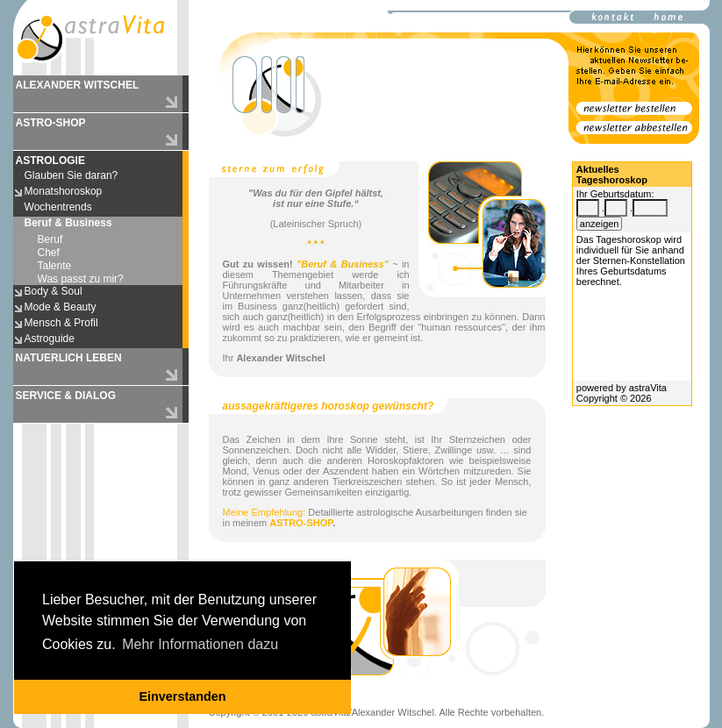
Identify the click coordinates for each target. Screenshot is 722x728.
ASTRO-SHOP (51, 123)
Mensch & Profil (61, 323)
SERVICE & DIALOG (66, 396)
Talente (55, 266)
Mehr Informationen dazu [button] (200, 644)
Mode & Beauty (61, 307)
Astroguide (50, 339)
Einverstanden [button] (182, 696)
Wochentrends (58, 207)
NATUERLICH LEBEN (69, 358)
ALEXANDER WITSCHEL (78, 85)
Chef (49, 253)
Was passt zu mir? (81, 279)
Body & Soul (54, 291)
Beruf (50, 239)
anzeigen (600, 224)
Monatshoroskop (64, 191)
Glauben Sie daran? (71, 175)
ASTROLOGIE (50, 161)
